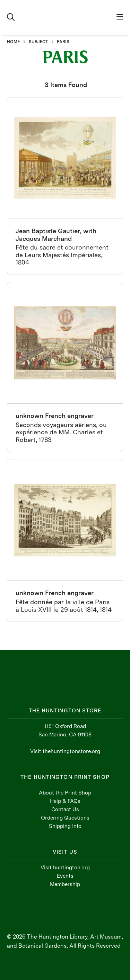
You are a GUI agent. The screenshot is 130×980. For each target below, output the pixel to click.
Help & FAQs (65, 801)
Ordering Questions (65, 818)
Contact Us (65, 809)
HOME (13, 42)
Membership (65, 884)
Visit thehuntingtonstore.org (65, 751)
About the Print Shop (65, 793)
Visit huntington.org (65, 868)
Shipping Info (65, 826)
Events (65, 876)
